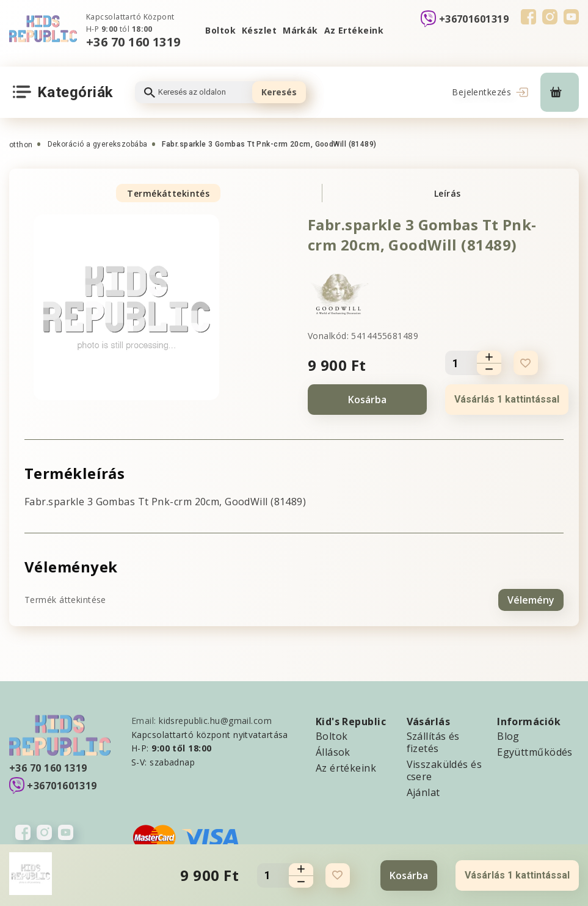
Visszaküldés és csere (445, 770)
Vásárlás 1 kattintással (507, 399)
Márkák (300, 30)
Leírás (448, 193)
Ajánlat (423, 792)
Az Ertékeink (354, 30)
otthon (21, 145)
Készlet (259, 30)
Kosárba (367, 400)
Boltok (220, 30)
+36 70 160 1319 (133, 42)
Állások (333, 751)
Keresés (279, 92)
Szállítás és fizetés (433, 742)
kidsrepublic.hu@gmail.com (215, 720)
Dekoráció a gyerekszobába (98, 144)
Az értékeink (346, 767)
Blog (508, 736)
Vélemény (531, 599)
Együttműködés (535, 751)
